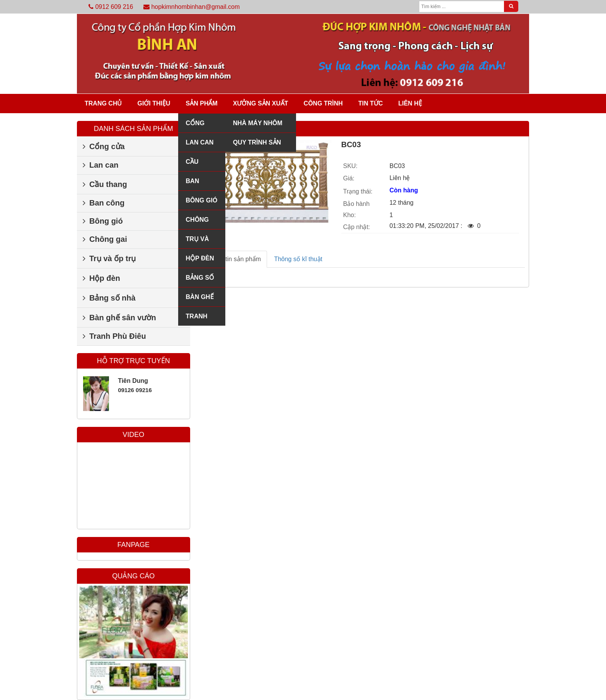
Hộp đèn (200, 258)
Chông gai (197, 223)
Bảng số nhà (200, 281)
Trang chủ (103, 103)
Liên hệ (410, 103)
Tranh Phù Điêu (201, 319)
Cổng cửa (195, 126)
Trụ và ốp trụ (198, 242)
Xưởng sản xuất (261, 103)
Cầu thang (197, 165)
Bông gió (202, 200)
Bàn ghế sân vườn (200, 300)
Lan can (200, 142)
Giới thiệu (154, 103)
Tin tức (371, 103)
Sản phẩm (202, 103)
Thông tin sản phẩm (234, 259)
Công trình (323, 103)
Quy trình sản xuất (257, 145)
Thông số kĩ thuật (298, 259)
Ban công (195, 184)
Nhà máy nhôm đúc (258, 126)
